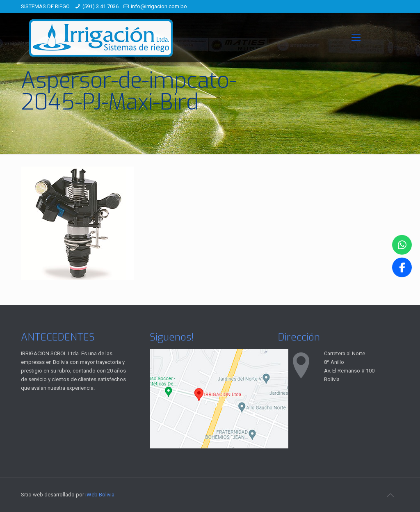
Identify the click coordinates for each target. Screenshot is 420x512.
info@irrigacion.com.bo (159, 6)
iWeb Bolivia (100, 495)
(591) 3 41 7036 (100, 6)
